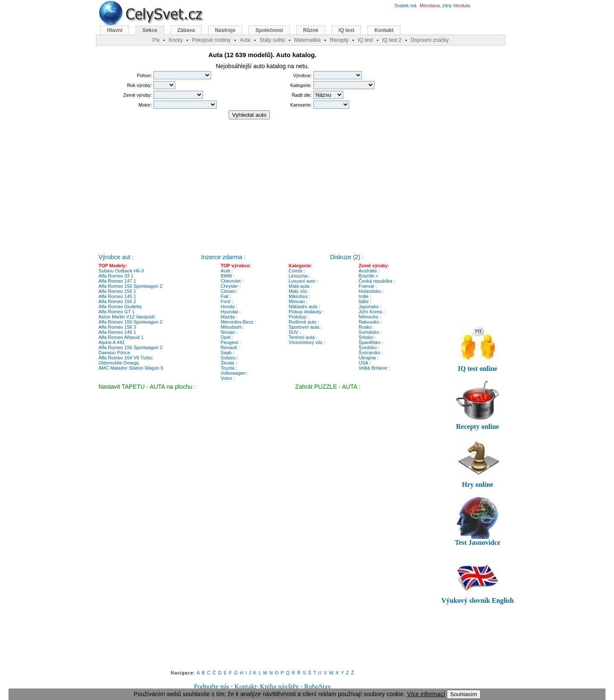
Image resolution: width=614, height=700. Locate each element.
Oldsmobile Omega (119, 363)
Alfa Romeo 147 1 (117, 281)
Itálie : (365, 301)
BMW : (228, 276)
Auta (245, 40)
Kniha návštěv (279, 687)
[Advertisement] (263, 183)
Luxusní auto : (303, 281)
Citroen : (230, 291)
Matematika (307, 40)
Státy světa (272, 40)
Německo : (370, 317)
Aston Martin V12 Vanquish (127, 317)
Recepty (339, 40)
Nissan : (229, 332)
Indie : (365, 296)
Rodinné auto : (304, 322)
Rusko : (366, 327)
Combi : (297, 271)
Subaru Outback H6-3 (121, 271)
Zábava (186, 30)
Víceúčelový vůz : (307, 342)
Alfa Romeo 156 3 (117, 327)
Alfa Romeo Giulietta (120, 307)
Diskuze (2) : (347, 257)
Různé (311, 30)
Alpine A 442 (112, 342)
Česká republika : (377, 281)
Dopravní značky (430, 40)
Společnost (269, 30)
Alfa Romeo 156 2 (117, 301)
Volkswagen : (235, 373)
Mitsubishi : (233, 327)
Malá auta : (300, 286)
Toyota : (229, 368)
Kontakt (246, 687)
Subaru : (230, 358)
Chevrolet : (232, 281)
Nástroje (225, 30)
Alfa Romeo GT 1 (117, 312)
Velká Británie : (374, 368)
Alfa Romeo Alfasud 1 (121, 337)
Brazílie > (368, 276)
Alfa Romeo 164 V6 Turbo (126, 358)
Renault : (230, 347)
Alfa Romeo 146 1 (117, 332)
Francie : (368, 286)
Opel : (227, 337)
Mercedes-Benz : (239, 322)
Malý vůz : (299, 291)
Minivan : (298, 301)
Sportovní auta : (305, 327)
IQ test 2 (392, 40)
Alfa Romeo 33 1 (116, 276)
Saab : (228, 353)
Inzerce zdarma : (223, 257)
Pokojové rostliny (211, 40)
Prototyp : (299, 317)
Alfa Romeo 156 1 (117, 291)
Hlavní (115, 30)
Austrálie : (369, 271)
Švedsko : (369, 347)
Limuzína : (300, 276)
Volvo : (228, 378)
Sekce (150, 30)
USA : (365, 363)
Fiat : (226, 296)
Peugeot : (231, 342)
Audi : (227, 271)
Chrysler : (231, 286)
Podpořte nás (212, 687)
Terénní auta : (303, 337)
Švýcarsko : (371, 353)
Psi (156, 40)
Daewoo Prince (114, 353)
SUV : (295, 332)
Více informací (426, 694)
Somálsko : (370, 332)
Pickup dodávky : (306, 312)
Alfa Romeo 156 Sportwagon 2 (130, 286)
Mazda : (229, 317)
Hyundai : (231, 312)
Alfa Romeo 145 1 (117, 296)
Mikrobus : (300, 296)
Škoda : (229, 363)
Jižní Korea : (372, 312)
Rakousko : (370, 322)
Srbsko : (367, 337)
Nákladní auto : (304, 307)
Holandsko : (371, 291)
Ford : (227, 301)
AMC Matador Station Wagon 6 (131, 368)
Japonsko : (370, 307)
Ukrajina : (368, 358)
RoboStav (317, 687)
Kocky (176, 40)
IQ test (346, 30)
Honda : (229, 307)
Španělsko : (371, 342)
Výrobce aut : (116, 257)
